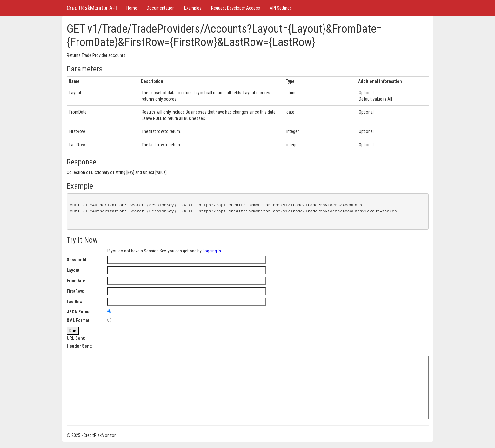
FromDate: (77, 281)
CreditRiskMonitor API (92, 8)
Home (132, 8)
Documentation (161, 8)
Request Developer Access (236, 8)
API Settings (281, 8)
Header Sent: (79, 346)
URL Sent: (76, 338)
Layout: (74, 270)
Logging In (212, 251)
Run (73, 331)
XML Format (78, 320)
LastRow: (75, 302)
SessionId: (77, 260)
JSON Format (79, 312)
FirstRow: (75, 291)
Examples (193, 8)
